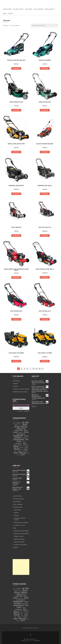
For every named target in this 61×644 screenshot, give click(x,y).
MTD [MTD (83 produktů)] (16, 447)
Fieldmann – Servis (19, 525)
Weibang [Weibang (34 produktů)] (22, 453)
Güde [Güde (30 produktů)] (19, 441)
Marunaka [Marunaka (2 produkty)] (20, 445)
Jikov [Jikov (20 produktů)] (25, 443)
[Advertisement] (21, 567)
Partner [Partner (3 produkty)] (22, 447)
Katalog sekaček (49, 9)
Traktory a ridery (19, 536)
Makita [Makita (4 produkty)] (15, 445)
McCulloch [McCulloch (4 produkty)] (26, 445)
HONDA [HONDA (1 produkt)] (24, 442)
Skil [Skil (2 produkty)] (15, 451)
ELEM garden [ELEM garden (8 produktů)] (21, 434)
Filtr (21, 408)
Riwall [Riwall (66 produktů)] (17, 449)
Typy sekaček (29, 9)
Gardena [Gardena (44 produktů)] (18, 438)
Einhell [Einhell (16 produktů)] (26, 432)
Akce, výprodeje (39, 9)
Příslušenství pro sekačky (20, 392)
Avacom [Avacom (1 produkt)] (20, 425)
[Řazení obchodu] (44, 25)
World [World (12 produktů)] (23, 455)
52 (37, 369)
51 (34, 369)
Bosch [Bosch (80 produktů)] (24, 427)
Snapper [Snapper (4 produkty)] (19, 451)
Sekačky (16, 383)
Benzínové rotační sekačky (22, 533)
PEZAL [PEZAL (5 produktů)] (26, 447)
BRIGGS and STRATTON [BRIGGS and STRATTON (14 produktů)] (20, 429)
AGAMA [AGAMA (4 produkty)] (19, 423)
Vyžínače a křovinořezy (21, 545)
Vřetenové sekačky (19, 542)
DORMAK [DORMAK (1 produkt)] (21, 432)
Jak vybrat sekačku (18, 9)
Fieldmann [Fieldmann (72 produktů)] (18, 436)
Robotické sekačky (19, 539)
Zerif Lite (24, 641)
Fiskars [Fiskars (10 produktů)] (26, 436)
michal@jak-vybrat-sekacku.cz (30, 628)
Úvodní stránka (7, 9)
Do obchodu (16, 68)
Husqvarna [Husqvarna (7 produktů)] (19, 443)
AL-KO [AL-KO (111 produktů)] (25, 422)
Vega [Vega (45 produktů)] (15, 453)
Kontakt (11, 13)
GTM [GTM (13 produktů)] (27, 440)
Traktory (16, 386)
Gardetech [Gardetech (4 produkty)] (25, 438)
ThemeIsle (37, 641)
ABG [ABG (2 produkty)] (14, 423)
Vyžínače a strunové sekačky (21, 389)
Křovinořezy (17, 381)
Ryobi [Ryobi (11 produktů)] (26, 449)
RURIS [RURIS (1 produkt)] (22, 449)
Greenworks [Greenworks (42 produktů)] (19, 439)
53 (40, 369)
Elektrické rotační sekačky (21, 531)
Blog (4, 13)
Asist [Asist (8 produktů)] (16, 425)
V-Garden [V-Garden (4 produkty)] (25, 451)
